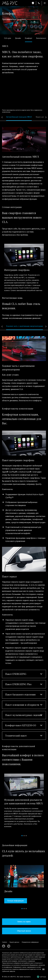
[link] (8, 38)
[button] (24, 674)
